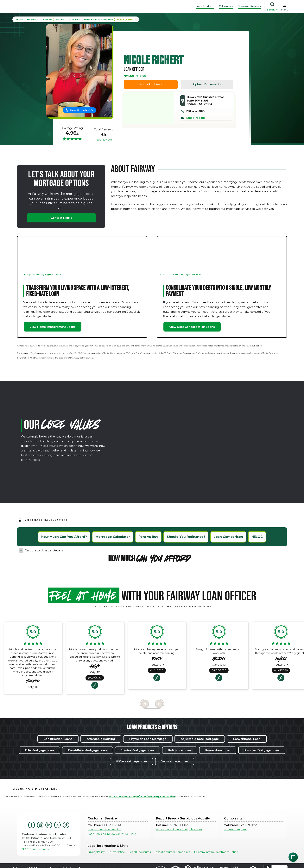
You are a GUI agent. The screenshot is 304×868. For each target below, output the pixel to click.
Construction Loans (58, 739)
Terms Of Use (117, 852)
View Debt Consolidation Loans (192, 327)
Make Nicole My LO (81, 110)
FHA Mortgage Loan (39, 750)
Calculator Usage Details (44, 550)
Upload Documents (207, 84)
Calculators (226, 6)
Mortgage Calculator (113, 537)
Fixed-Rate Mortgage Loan (88, 750)
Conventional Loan (247, 739)
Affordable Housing (101, 739)
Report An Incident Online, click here (179, 829)
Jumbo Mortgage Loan (138, 750)
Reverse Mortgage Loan (262, 750)
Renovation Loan (218, 750)
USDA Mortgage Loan (131, 761)
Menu (285, 10)
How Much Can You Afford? (64, 537)
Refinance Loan (180, 750)
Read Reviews (104, 140)
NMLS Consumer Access (37, 849)
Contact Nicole (62, 218)
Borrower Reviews (249, 6)
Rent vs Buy (148, 537)
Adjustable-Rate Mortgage (200, 739)
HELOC (257, 537)
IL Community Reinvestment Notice (216, 852)
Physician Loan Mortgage (148, 739)
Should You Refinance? (186, 537)
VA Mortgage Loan (175, 761)
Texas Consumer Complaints (172, 852)
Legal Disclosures (140, 852)
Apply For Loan (151, 84)
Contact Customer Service (104, 829)
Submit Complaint (235, 829)
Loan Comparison (228, 537)
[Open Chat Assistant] (293, 857)
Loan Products (205, 6)
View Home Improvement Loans (53, 327)
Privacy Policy (96, 852)
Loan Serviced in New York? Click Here (112, 834)
